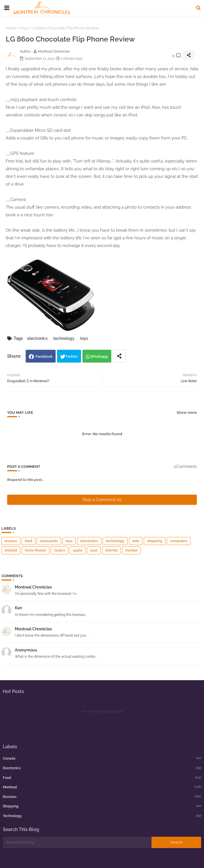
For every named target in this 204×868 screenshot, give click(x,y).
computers (179, 541)
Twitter (72, 356)
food (29, 541)
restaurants (49, 541)
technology (64, 338)
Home (11, 28)
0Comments (185, 466)
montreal (102, 787)
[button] (198, 8)
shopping (155, 541)
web (136, 541)
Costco (59, 550)
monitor (131, 550)
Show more (187, 413)
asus (94, 550)
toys (24, 28)
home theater (36, 550)
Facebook (44, 356)
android (11, 550)
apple (78, 550)
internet (111, 550)
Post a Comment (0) (102, 500)
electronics (37, 338)
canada (102, 758)
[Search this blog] (77, 842)
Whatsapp (99, 356)
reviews (11, 541)
